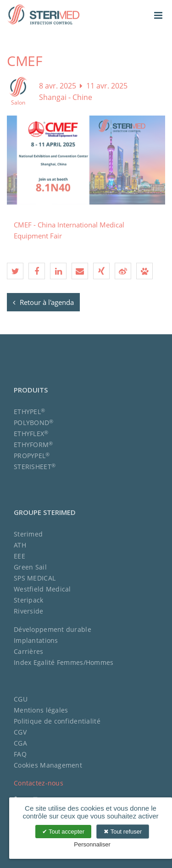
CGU (21, 699)
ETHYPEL (29, 412)
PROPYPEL (32, 456)
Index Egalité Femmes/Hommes (64, 662)
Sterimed (28, 534)
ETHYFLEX (31, 434)
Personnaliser (92, 844)
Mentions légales (41, 710)
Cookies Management (48, 765)
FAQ (20, 754)
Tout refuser (123, 832)
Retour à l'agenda (43, 302)
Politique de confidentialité (57, 721)
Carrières (29, 651)
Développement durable (53, 629)
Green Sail (30, 567)
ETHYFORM (33, 445)
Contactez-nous (39, 783)
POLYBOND (34, 423)
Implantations (36, 640)
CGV (20, 732)
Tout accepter (63, 832)
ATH (20, 545)
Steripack (29, 600)
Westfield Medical (42, 589)
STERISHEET (35, 467)
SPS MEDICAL (35, 578)
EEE (19, 556)
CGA (20, 743)
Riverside (29, 611)
